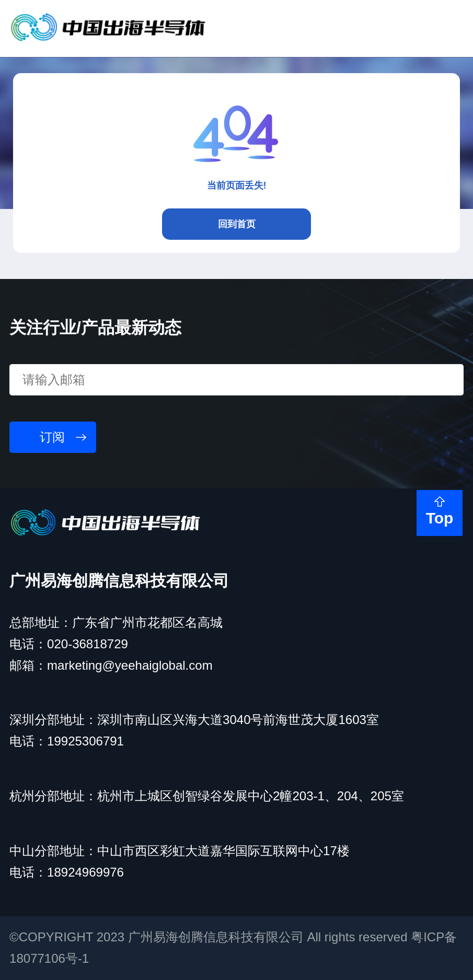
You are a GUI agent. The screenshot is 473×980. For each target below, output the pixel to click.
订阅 (52, 437)
